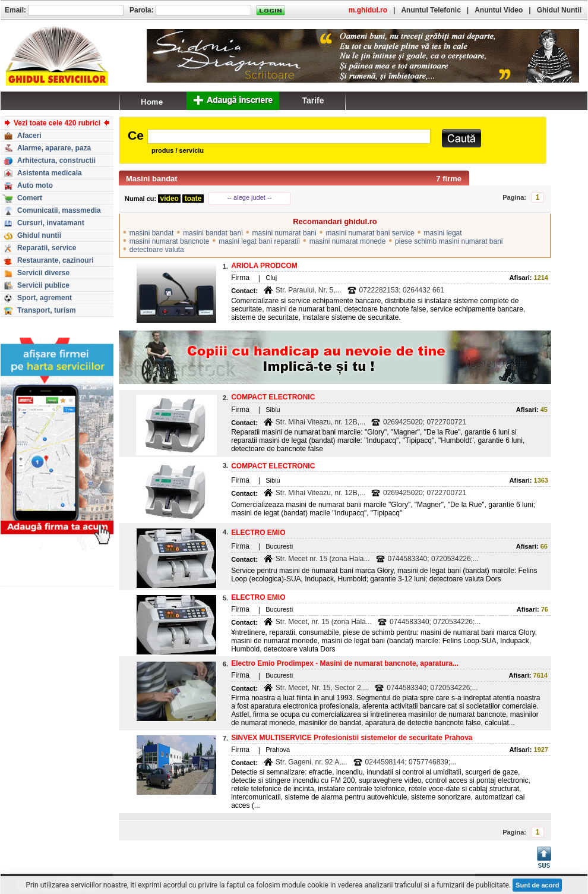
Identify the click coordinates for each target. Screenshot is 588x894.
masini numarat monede (348, 241)
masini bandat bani (213, 233)
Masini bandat (152, 179)
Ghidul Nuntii (559, 10)
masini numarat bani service (370, 233)
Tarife (313, 100)
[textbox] (289, 136)
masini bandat (152, 233)
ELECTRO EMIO (258, 533)
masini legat (443, 233)
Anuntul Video (499, 10)
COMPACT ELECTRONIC (273, 397)
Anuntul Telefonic (431, 10)
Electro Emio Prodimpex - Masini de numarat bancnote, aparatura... (345, 663)
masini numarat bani (284, 233)
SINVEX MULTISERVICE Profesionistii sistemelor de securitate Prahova (352, 738)
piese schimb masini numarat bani (449, 241)
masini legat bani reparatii (259, 241)
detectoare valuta (157, 250)
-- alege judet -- (250, 197)
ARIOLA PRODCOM (264, 266)
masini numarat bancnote (170, 241)
